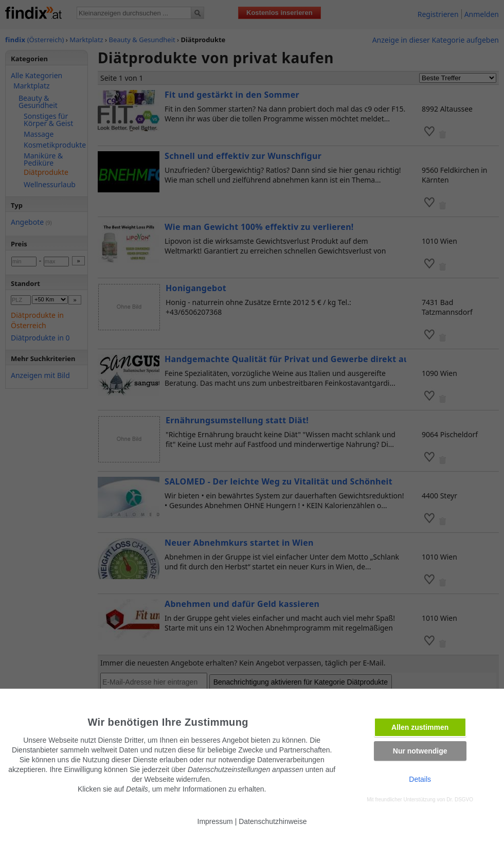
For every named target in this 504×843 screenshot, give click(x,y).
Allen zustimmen (420, 727)
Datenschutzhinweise (273, 821)
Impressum (215, 821)
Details (420, 779)
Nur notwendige (420, 751)
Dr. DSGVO (460, 800)
